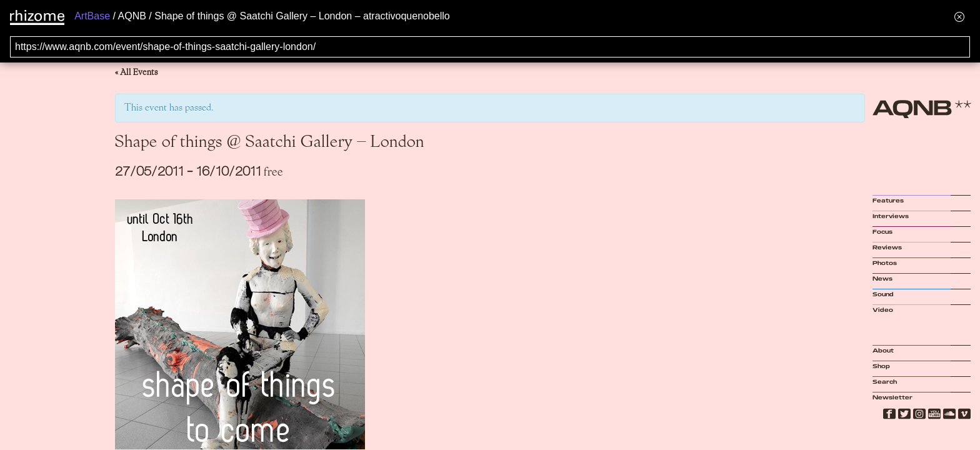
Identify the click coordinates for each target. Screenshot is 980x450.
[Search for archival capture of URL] (490, 47)
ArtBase (92, 16)
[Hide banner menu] (959, 17)
